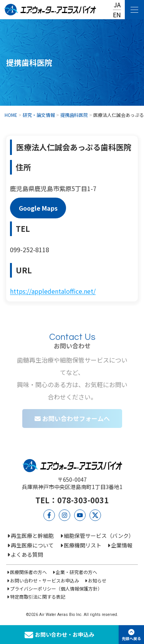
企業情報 (122, 545)
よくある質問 (27, 554)
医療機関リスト (83, 545)
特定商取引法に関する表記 (38, 597)
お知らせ (97, 580)
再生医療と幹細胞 (32, 536)
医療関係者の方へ (28, 572)
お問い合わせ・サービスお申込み (45, 580)
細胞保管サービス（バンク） (99, 536)
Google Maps (38, 208)
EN (117, 15)
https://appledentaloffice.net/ (53, 291)
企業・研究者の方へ (76, 572)
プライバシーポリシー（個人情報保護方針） (56, 588)
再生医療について (32, 545)
